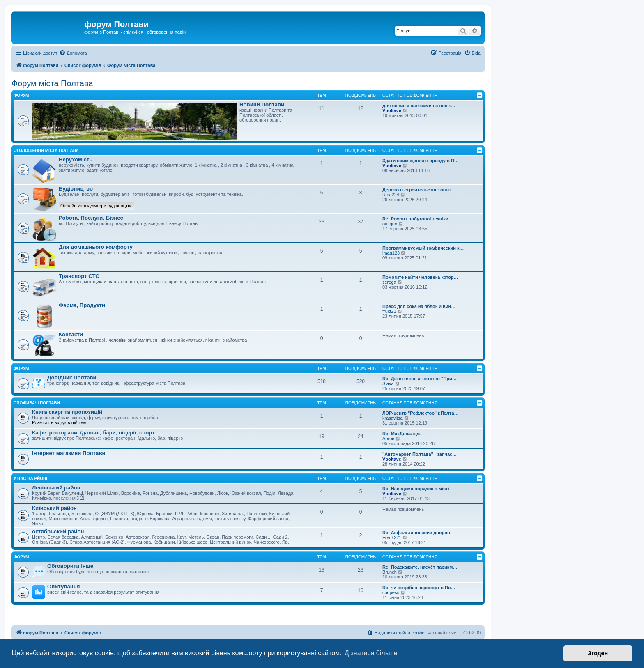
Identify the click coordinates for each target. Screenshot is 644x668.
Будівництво (76, 189)
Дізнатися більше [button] (371, 653)
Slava (388, 383)
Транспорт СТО (79, 276)
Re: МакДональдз (402, 434)
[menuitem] (73, 53)
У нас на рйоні (30, 479)
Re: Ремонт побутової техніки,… (418, 219)
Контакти (71, 334)
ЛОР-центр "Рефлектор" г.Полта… (421, 413)
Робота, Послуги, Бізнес (91, 218)
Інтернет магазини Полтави (69, 453)
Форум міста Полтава (52, 83)
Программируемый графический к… (423, 248)
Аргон (388, 438)
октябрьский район (58, 531)
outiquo (390, 224)
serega (389, 282)
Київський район (54, 508)
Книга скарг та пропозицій (67, 412)
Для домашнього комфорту (96, 247)
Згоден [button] (598, 653)
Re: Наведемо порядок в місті (416, 489)
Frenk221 (392, 537)
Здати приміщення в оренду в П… (421, 161)
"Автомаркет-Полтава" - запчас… (420, 454)
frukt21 (389, 311)
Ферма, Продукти (82, 305)
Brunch (390, 572)
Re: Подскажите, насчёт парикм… (420, 567)
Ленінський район (56, 488)
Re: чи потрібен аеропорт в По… (419, 588)
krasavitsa (393, 418)
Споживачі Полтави (37, 403)
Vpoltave (392, 110)
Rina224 (391, 195)
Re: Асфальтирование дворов (416, 533)
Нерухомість (76, 160)
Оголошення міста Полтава (46, 150)
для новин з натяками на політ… (419, 106)
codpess (391, 592)
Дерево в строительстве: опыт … (420, 190)
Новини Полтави (262, 104)
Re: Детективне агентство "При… (420, 379)
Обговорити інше (70, 566)
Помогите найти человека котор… (420, 277)
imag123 (391, 253)
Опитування (63, 587)
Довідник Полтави (72, 378)
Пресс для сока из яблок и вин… (419, 306)
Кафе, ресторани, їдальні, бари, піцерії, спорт (93, 433)
